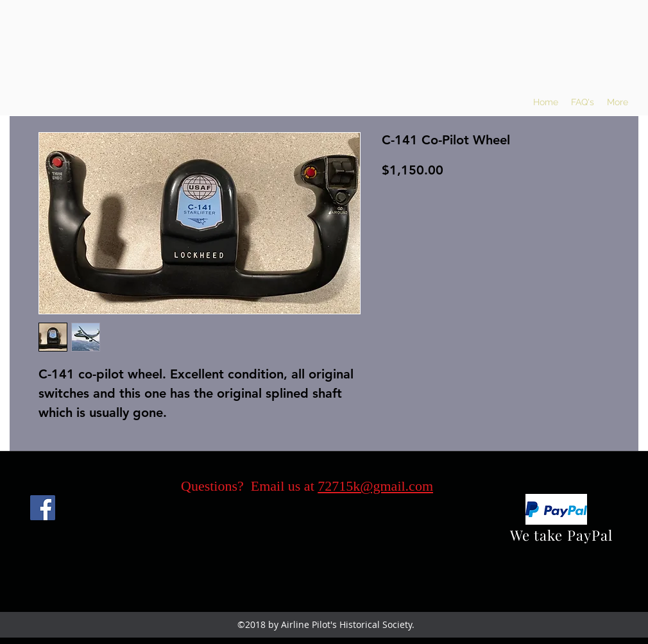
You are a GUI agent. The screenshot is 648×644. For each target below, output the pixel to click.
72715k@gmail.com (375, 486)
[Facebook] (43, 508)
